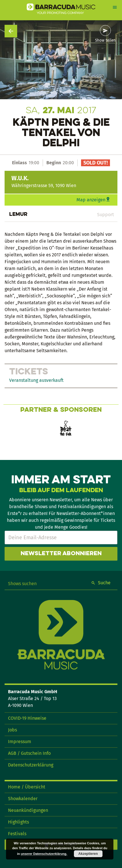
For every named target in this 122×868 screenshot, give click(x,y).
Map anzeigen (91, 200)
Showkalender (23, 799)
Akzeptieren (88, 854)
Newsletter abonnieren (61, 554)
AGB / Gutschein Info (29, 753)
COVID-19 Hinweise (27, 718)
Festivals (17, 834)
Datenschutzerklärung (31, 765)
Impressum (20, 742)
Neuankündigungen (28, 810)
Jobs (12, 730)
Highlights (18, 822)
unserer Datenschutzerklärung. (44, 854)
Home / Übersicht (27, 787)
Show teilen (105, 40)
